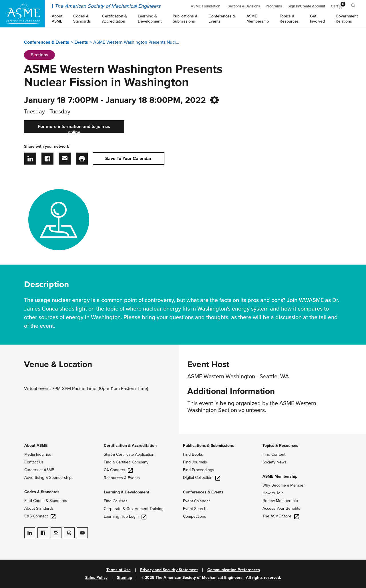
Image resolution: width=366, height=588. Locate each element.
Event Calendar (196, 501)
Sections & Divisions (244, 6)
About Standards (39, 508)
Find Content (274, 454)
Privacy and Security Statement (169, 570)
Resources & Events (122, 478)
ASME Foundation (205, 6)
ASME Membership (280, 476)
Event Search (195, 509)
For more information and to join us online (74, 128)
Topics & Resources (280, 446)
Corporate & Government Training (134, 509)
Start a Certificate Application (129, 454)
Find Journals (195, 462)
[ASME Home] (23, 14)
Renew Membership (280, 501)
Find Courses (116, 501)
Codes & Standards (42, 492)
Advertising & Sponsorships (49, 478)
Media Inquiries (38, 454)
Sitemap (125, 578)
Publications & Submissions (208, 446)
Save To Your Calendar (128, 159)
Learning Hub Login (125, 516)
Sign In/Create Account (306, 6)
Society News (274, 462)
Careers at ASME (39, 470)
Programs (274, 6)
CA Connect (118, 470)
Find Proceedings (199, 470)
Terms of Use (119, 570)
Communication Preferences (234, 570)
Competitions (195, 516)
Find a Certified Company (126, 462)
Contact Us (34, 462)
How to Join (273, 493)
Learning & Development (127, 492)
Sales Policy (96, 578)
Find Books (193, 454)
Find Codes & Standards (46, 501)
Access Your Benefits (281, 508)
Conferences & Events (47, 42)
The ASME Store (281, 516)
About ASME (36, 446)
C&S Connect (40, 516)
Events (81, 42)
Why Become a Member (284, 485)
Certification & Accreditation (130, 446)
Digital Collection (202, 478)
